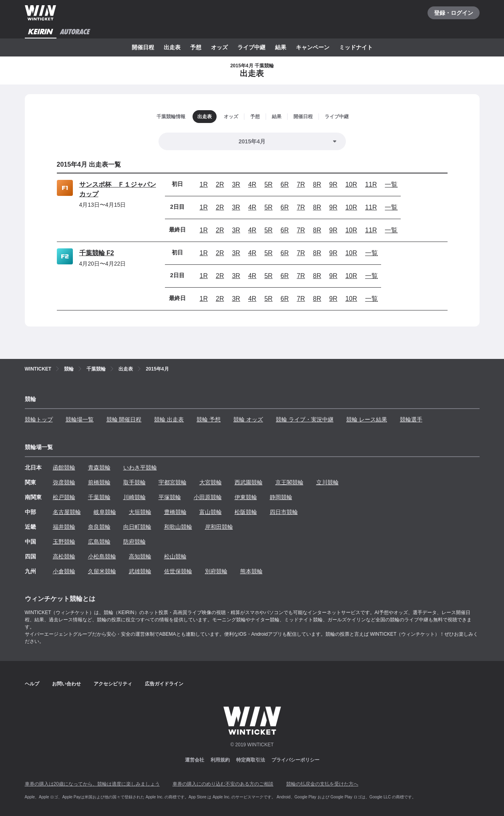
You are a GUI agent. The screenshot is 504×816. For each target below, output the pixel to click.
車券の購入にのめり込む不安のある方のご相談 (223, 784)
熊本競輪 (251, 571)
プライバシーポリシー (295, 760)
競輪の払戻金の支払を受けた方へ (322, 784)
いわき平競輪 (140, 467)
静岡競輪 (281, 497)
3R (236, 184)
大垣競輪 (140, 512)
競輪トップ (39, 419)
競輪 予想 (209, 419)
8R (317, 184)
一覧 (391, 184)
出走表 (172, 47)
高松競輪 (64, 556)
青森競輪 (99, 467)
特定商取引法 (251, 760)
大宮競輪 (211, 482)
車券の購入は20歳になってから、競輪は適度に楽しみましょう (92, 784)
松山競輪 (175, 556)
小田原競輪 (208, 497)
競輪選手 (411, 419)
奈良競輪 (99, 527)
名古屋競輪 (67, 512)
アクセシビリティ (113, 684)
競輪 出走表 (169, 419)
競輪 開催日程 (124, 419)
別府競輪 (216, 571)
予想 (196, 47)
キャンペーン (313, 47)
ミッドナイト (356, 47)
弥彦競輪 (64, 482)
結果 (281, 47)
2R (220, 184)
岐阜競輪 (105, 512)
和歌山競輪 (178, 527)
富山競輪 (211, 512)
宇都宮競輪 (173, 482)
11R (371, 184)
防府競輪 (135, 542)
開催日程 (143, 47)
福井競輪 (64, 527)
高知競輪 (140, 556)
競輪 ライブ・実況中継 (305, 419)
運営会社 (195, 760)
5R (268, 184)
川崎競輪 (135, 497)
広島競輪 (99, 542)
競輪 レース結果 (367, 419)
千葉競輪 (99, 497)
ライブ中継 (251, 47)
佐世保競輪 (178, 571)
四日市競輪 (284, 512)
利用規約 (220, 760)
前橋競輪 (99, 482)
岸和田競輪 (219, 527)
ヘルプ (32, 684)
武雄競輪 (140, 571)
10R (351, 184)
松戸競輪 (64, 497)
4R (252, 184)
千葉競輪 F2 (97, 253)
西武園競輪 (249, 482)
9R (333, 184)
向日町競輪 (137, 527)
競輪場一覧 (80, 419)
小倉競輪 (64, 571)
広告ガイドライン (164, 684)
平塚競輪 (170, 497)
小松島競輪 (102, 556)
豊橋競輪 (175, 512)
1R (204, 184)
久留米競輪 (102, 571)
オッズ (219, 47)
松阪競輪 (246, 512)
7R (301, 184)
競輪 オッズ (248, 419)
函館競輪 (64, 467)
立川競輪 (327, 482)
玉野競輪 (64, 542)
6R (285, 184)
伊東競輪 (246, 497)
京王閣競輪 (289, 482)
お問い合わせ (66, 684)
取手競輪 (135, 482)
